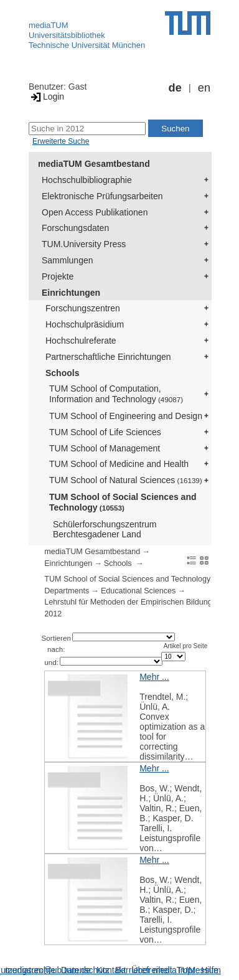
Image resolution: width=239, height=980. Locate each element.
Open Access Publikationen (95, 212)
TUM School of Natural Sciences (126, 480)
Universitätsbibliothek (67, 35)
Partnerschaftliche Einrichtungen (108, 357)
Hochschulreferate (81, 341)
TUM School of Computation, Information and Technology (116, 394)
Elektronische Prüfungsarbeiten (102, 196)
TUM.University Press (84, 244)
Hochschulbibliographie (87, 180)
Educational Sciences (138, 591)
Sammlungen (68, 260)
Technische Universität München (87, 45)
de (175, 88)
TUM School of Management (105, 448)
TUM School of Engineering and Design (126, 416)
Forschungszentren (83, 308)
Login (46, 97)
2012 (53, 614)
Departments (67, 591)
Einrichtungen (71, 293)
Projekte (58, 276)
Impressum (199, 970)
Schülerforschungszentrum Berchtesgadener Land (105, 530)
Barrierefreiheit (144, 970)
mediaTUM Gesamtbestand (94, 164)
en (204, 88)
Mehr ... (154, 677)
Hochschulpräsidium (85, 324)
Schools (62, 373)
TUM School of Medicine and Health (119, 464)
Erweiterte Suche (61, 141)
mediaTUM (49, 25)
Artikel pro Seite (186, 646)
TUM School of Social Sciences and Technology (123, 502)
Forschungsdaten (75, 228)
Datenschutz (85, 970)
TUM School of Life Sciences (105, 432)
